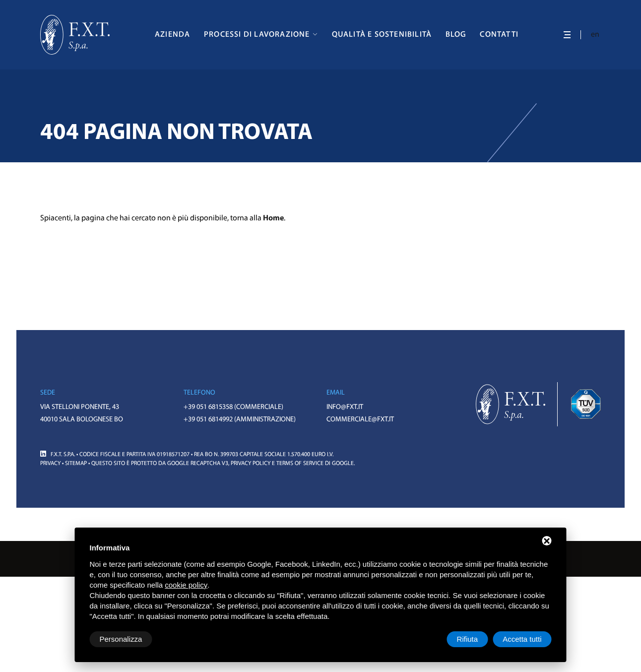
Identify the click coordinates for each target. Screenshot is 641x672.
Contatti (499, 35)
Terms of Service (300, 464)
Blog (456, 35)
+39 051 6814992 (208, 420)
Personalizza (121, 639)
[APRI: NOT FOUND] (567, 35)
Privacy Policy (251, 464)
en (596, 35)
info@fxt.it (345, 407)
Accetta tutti (522, 639)
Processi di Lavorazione (257, 35)
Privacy (50, 464)
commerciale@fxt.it (360, 420)
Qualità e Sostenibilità (382, 35)
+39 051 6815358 (208, 407)
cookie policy (186, 585)
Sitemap (76, 464)
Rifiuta (468, 639)
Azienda (172, 35)
